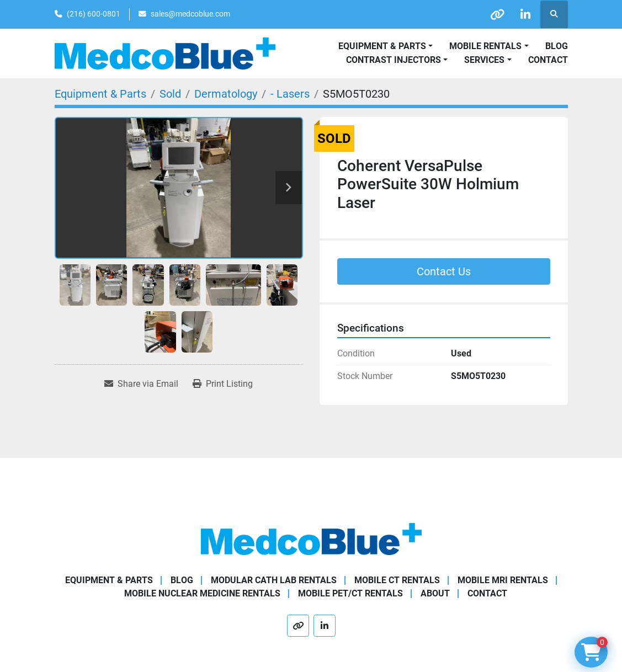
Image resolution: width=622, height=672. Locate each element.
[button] (489, 46)
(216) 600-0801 (94, 14)
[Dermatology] (226, 94)
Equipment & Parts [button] (382, 46)
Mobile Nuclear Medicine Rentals (202, 593)
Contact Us (444, 271)
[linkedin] (525, 14)
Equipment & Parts (109, 580)
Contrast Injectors (394, 60)
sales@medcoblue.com (190, 14)
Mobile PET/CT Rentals (350, 593)
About (435, 593)
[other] (497, 14)
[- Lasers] (290, 94)
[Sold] (170, 94)
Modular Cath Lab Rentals (274, 580)
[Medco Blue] (311, 538)
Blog (557, 46)
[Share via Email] (141, 384)
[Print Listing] (223, 384)
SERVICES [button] (484, 60)
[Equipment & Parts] (100, 94)
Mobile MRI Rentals (503, 580)
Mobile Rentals (485, 46)
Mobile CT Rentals (397, 580)
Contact (548, 60)
